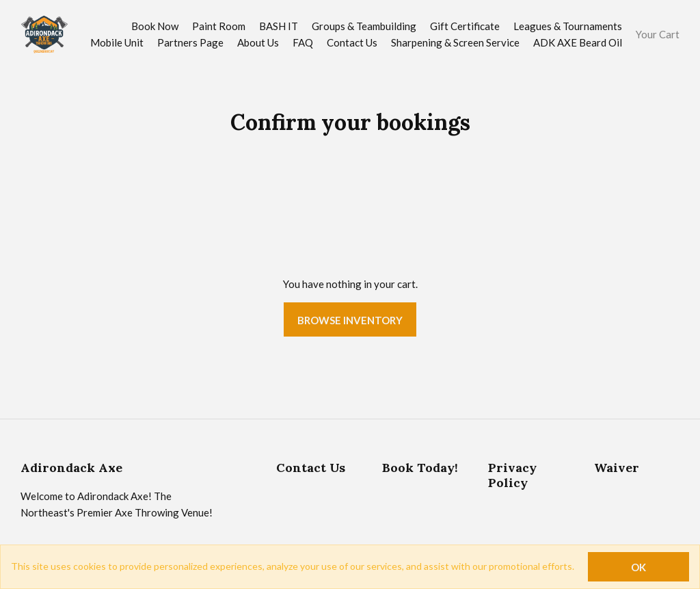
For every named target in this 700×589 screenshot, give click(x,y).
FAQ (303, 42)
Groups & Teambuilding (364, 26)
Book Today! (420, 468)
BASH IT (279, 26)
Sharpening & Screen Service (455, 42)
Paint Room (219, 26)
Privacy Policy (512, 475)
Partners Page (190, 42)
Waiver (617, 468)
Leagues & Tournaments (568, 26)
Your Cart (658, 34)
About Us (258, 42)
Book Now (155, 26)
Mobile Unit (117, 42)
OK (638, 567)
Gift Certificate (465, 26)
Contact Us (352, 42)
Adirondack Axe (71, 468)
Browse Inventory (350, 320)
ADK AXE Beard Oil (578, 42)
